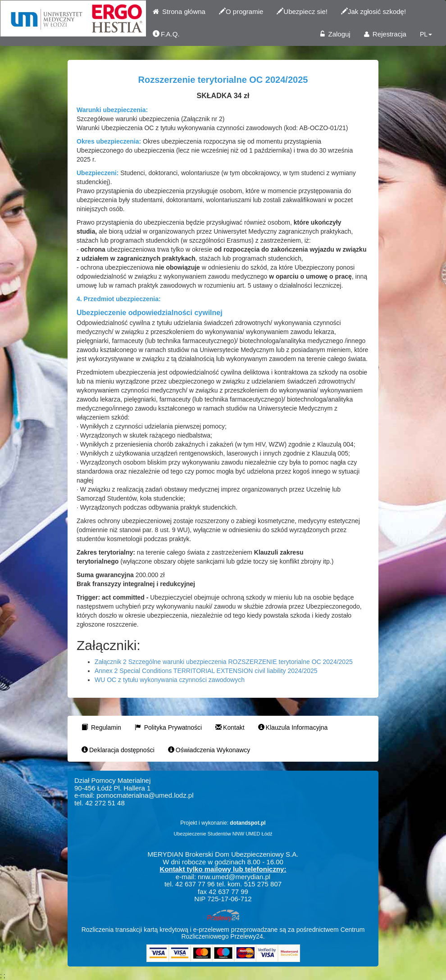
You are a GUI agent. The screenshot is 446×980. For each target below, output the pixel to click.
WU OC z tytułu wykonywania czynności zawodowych (170, 680)
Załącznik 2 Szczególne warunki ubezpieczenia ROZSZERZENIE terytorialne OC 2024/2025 (224, 662)
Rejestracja (385, 34)
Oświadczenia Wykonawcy (209, 750)
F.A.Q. (166, 34)
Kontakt (230, 727)
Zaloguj (335, 34)
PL (426, 34)
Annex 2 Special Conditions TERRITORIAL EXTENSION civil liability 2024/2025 (206, 671)
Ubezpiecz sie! (302, 11)
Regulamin (101, 727)
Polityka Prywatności (168, 727)
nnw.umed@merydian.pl (234, 877)
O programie (241, 11)
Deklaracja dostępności (118, 750)
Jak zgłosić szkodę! (373, 11)
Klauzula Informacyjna (293, 727)
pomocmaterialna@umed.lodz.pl (145, 795)
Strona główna (179, 11)
